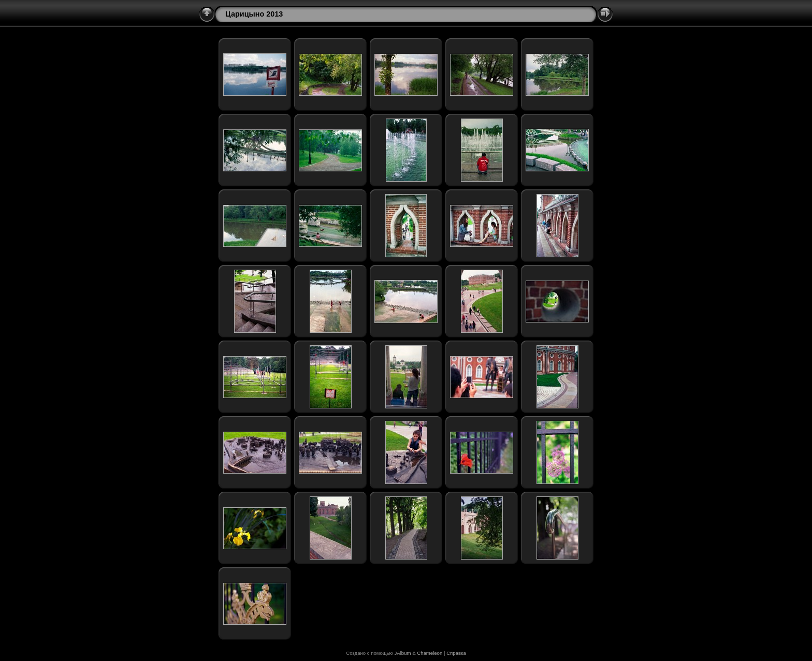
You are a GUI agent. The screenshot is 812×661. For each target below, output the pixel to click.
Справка (456, 653)
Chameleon (430, 653)
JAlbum (402, 653)
